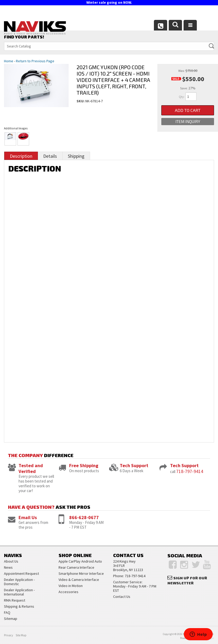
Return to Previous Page (35, 61)
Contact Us (122, 597)
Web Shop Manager (203, 638)
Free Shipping (84, 465)
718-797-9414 (190, 471)
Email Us (28, 517)
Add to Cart (188, 110)
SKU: (81, 101)
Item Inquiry (188, 121)
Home (9, 61)
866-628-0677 (84, 517)
